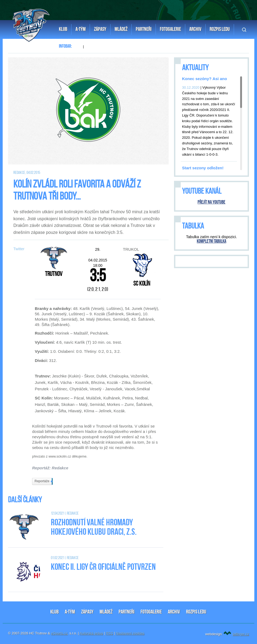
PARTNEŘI (126, 612)
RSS (109, 633)
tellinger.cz (241, 634)
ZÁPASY (87, 612)
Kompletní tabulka (211, 241)
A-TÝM (70, 612)
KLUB (54, 612)
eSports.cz (59, 633)
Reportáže (43, 481)
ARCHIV (174, 612)
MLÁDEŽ (106, 612)
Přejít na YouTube (211, 202)
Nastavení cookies (130, 633)
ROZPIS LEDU (196, 612)
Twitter (19, 249)
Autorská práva (91, 633)
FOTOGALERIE (151, 612)
